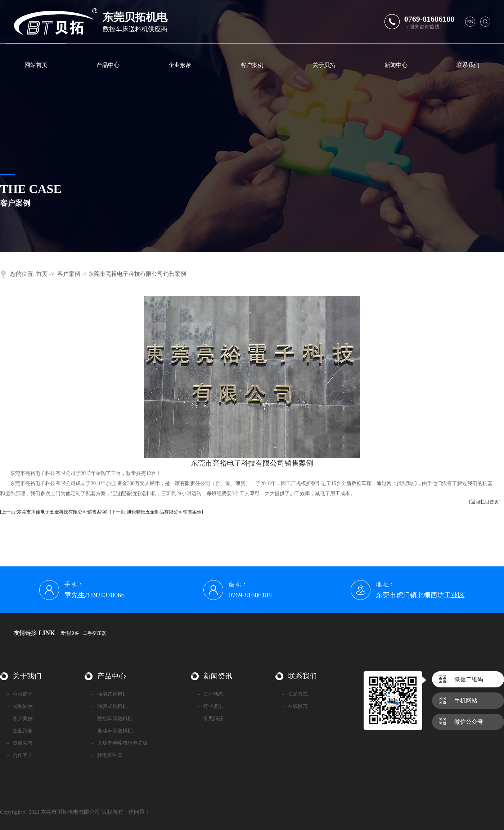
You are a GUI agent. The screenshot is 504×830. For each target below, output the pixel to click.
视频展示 (20, 706)
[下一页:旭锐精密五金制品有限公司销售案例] (156, 512)
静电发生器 (107, 755)
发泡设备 (70, 633)
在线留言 (295, 706)
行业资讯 (211, 706)
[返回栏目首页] (485, 502)
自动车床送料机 (112, 731)
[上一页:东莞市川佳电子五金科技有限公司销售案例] (54, 512)
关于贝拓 (324, 65)
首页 (42, 274)
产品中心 (108, 65)
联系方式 (295, 694)
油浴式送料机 (110, 694)
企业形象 (180, 65)
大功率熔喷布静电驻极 (120, 743)
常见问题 (211, 719)
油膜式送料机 (110, 706)
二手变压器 (94, 633)
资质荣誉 (20, 743)
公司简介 (20, 694)
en (470, 21)
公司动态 (211, 694)
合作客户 (20, 755)
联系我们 (468, 65)
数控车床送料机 (112, 719)
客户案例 (252, 65)
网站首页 (36, 65)
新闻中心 (396, 65)
